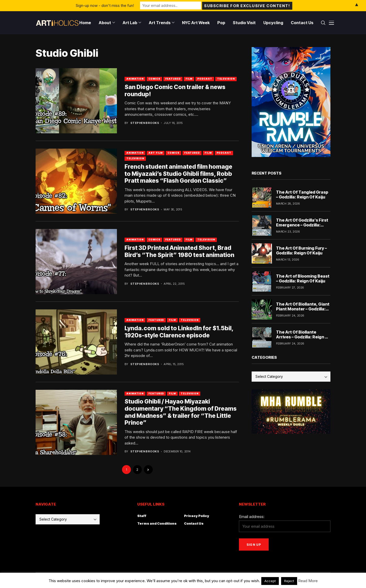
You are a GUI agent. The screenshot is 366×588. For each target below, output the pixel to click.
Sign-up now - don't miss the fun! (105, 5)
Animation (135, 79)
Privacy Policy (197, 516)
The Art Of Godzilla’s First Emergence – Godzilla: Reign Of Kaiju (302, 225)
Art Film (156, 153)
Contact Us (194, 523)
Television (226, 79)
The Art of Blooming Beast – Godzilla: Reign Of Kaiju (303, 278)
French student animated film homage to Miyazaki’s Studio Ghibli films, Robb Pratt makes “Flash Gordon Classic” (178, 174)
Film (189, 79)
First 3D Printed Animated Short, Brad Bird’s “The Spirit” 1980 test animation (179, 251)
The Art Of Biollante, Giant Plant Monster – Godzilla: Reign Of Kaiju (303, 309)
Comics (154, 79)
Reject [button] (289, 581)
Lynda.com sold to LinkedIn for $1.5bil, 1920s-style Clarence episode (179, 332)
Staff (142, 516)
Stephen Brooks (145, 123)
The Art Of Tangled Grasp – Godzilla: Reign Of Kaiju (302, 195)
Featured (173, 79)
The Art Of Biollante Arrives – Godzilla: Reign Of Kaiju (303, 337)
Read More (308, 581)
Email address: (252, 517)
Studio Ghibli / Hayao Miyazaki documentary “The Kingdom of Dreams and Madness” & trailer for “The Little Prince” (181, 412)
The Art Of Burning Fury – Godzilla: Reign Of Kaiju (301, 250)
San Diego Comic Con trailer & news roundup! (175, 91)
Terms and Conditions (157, 523)
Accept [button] (270, 581)
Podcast (205, 79)
